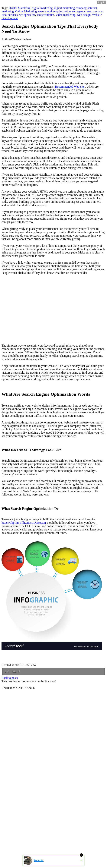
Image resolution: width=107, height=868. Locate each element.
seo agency (79, 11)
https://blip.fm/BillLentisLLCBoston (24, 523)
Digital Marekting (19, 8)
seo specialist (27, 15)
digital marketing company (70, 8)
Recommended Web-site (70, 87)
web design (84, 15)
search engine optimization (54, 11)
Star (16, 671)
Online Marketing (26, 11)
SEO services (10, 15)
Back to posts (10, 678)
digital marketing (42, 8)
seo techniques (46, 15)
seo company (95, 11)
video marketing (66, 15)
